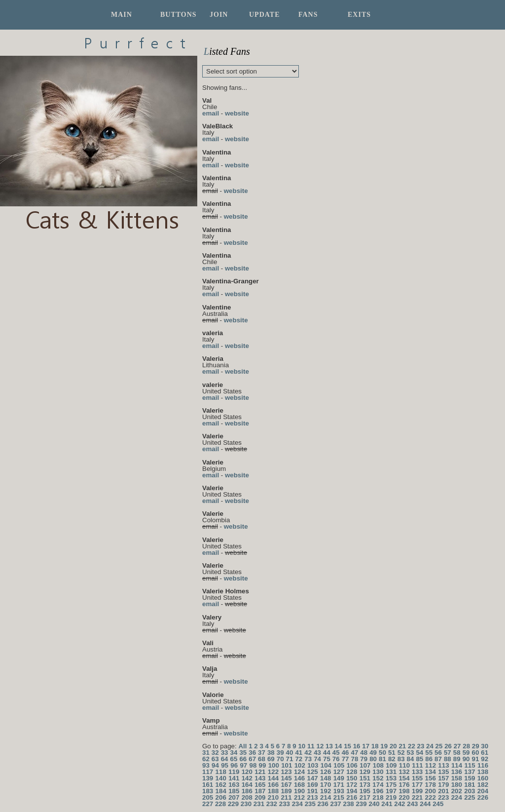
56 (438, 753)
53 (411, 753)
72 (299, 759)
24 (430, 746)
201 (443, 791)
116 (483, 765)
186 (247, 791)
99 (263, 765)
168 (299, 785)
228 (220, 804)
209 (260, 797)
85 (419, 759)
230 (246, 804)
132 (404, 772)
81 (382, 759)
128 (352, 772)
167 (286, 785)
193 (339, 791)
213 (313, 797)
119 (234, 772)
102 (300, 765)
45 (336, 753)
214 (325, 797)
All (242, 746)
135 (443, 772)
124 (299, 772)
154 (404, 778)
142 (247, 778)
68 (262, 759)
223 (443, 797)
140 (221, 778)
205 (208, 797)
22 (412, 746)
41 (299, 753)
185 (234, 791)
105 (339, 765)
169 (313, 785)
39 (280, 753)
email (211, 113)
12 (320, 746)
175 (391, 785)
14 (339, 746)
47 (355, 753)
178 (431, 785)
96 (234, 765)
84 (411, 759)
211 (286, 797)
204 (483, 791)
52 (401, 753)
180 (457, 785)
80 (373, 759)
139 (208, 778)
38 (271, 753)
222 (431, 797)
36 (252, 753)
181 (469, 785)
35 (243, 753)
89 (457, 759)
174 (378, 785)
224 (457, 797)
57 (448, 753)
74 (317, 759)
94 (215, 765)
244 (425, 804)
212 (299, 797)
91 (475, 759)
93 (206, 765)
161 (208, 785)
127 (339, 772)
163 (234, 785)
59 (466, 753)
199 (417, 791)
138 (483, 772)
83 (401, 759)
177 (417, 785)
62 (206, 759)
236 (323, 804)
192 (325, 791)
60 (475, 753)
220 (404, 797)
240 (374, 804)
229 (233, 804)
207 (234, 797)
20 (393, 746)
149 (339, 778)
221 (417, 797)
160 (483, 778)
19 (384, 746)
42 (308, 753)
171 (339, 785)
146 (299, 778)
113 (443, 765)
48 (364, 753)
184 (221, 791)
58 (457, 753)
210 (273, 797)
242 (399, 804)
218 (378, 797)
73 (308, 759)
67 (252, 759)
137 (469, 772)
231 (259, 804)
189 (286, 791)
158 (457, 778)
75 (327, 759)
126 (325, 772)
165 (260, 785)
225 (469, 797)
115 (469, 765)
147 (313, 778)
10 (302, 746)
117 (208, 772)
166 (273, 785)
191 (313, 791)
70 (280, 759)
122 (273, 772)
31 (206, 753)
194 (352, 791)
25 (439, 746)
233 (285, 804)
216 (352, 797)
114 (457, 765)
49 (373, 753)
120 (247, 772)
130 (378, 772)
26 (448, 746)
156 (431, 778)
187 (260, 791)
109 (391, 765)
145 (286, 778)
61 (485, 753)
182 (483, 785)
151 (365, 778)
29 (476, 746)
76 (336, 759)
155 (417, 778)
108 (378, 765)
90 (466, 759)
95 (225, 765)
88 (448, 759)
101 (287, 765)
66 (243, 759)
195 (365, 791)
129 (365, 772)
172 (352, 785)
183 (208, 791)
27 (457, 746)
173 (365, 785)
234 (297, 804)
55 (429, 753)
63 (215, 759)
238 (348, 804)
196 (378, 791)
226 (483, 797)
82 (392, 759)
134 (431, 772)
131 (391, 772)
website (237, 113)
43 (317, 753)
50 (382, 753)
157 (443, 778)
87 (438, 759)
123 (286, 772)
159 (469, 778)
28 (466, 746)
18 (375, 746)
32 (215, 753)
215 (339, 797)
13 (329, 746)
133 (417, 772)
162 (221, 785)
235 (310, 804)
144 (273, 778)
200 (431, 791)
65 (234, 759)
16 (357, 746)
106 (352, 765)
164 (247, 785)
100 (274, 765)
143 (260, 778)
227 (208, 804)
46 (345, 753)
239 (361, 804)
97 (243, 765)
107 (365, 765)
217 (365, 797)
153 (391, 778)
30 (485, 746)
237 (336, 804)
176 (404, 785)
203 (469, 791)
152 (378, 778)
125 (313, 772)
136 (457, 772)
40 (290, 753)
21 (402, 746)
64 (225, 759)
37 (262, 753)
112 (431, 765)
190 (299, 791)
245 (438, 804)
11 (311, 746)
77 (345, 759)
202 (457, 791)
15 (347, 746)
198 (404, 791)
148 (325, 778)
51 (392, 753)
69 (271, 759)
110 (404, 765)
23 (421, 746)
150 (352, 778)
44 (327, 753)
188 (273, 791)
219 (391, 797)
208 (247, 797)
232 (272, 804)
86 (429, 759)
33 (225, 753)
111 (417, 765)
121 (260, 772)
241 (387, 804)
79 (364, 759)
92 (485, 759)
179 (443, 785)
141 (234, 778)
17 (366, 746)
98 (253, 765)
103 (313, 765)
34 (234, 753)
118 (221, 772)
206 (221, 797)
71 (290, 759)
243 (412, 804)
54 (419, 753)
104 (326, 765)
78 (355, 759)
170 (325, 785)
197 (391, 791)
